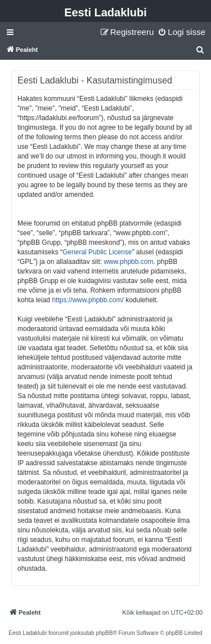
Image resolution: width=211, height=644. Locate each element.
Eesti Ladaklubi (105, 12)
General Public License (97, 252)
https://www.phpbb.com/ (87, 300)
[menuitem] (181, 32)
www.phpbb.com (128, 262)
